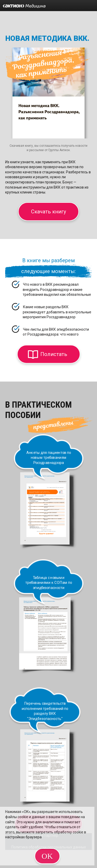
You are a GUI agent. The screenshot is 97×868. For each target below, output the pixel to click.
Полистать (54, 354)
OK (47, 856)
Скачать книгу (48, 212)
